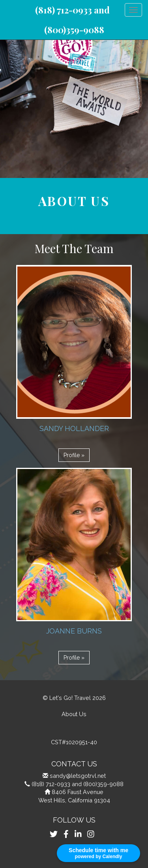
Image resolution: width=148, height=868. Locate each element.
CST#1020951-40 (74, 742)
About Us (74, 714)
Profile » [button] (74, 455)
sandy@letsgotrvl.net (78, 776)
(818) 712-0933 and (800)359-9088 (78, 784)
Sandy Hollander (74, 428)
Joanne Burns (74, 631)
